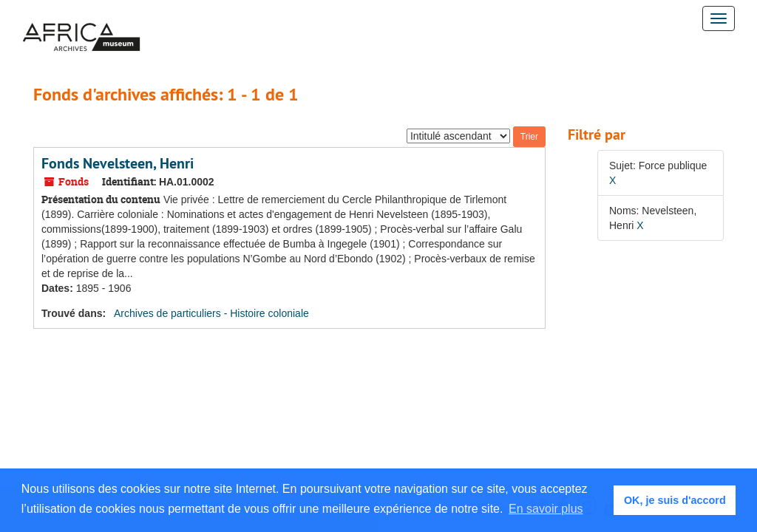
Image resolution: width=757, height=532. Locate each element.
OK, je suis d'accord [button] (675, 500)
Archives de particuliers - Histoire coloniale (211, 313)
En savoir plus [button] (546, 509)
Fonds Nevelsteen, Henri (118, 163)
